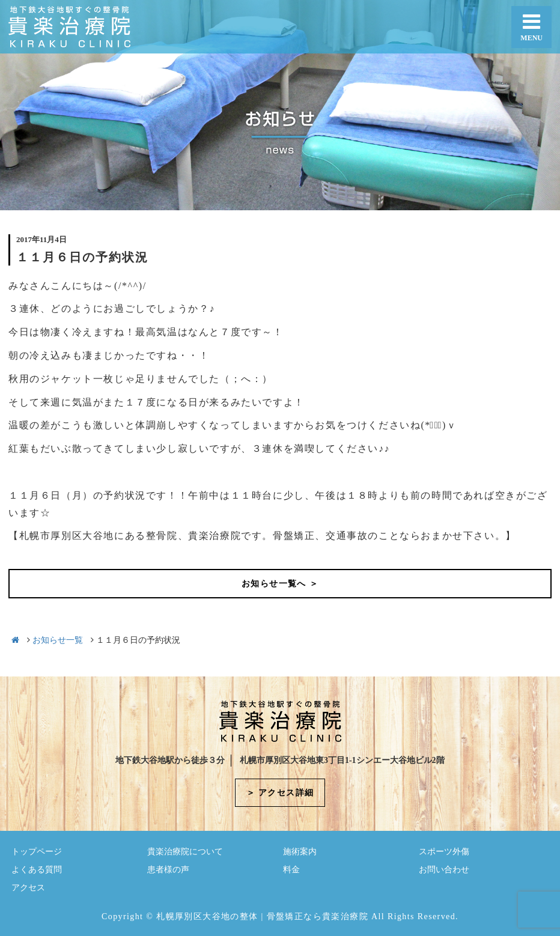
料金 (291, 870)
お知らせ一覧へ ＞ (280, 584)
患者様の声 (168, 870)
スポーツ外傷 (444, 852)
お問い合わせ (444, 870)
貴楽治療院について (185, 852)
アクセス (28, 888)
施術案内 (300, 852)
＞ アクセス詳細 (280, 793)
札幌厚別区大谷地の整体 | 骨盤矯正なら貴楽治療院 (262, 916)
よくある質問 (37, 870)
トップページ (37, 852)
